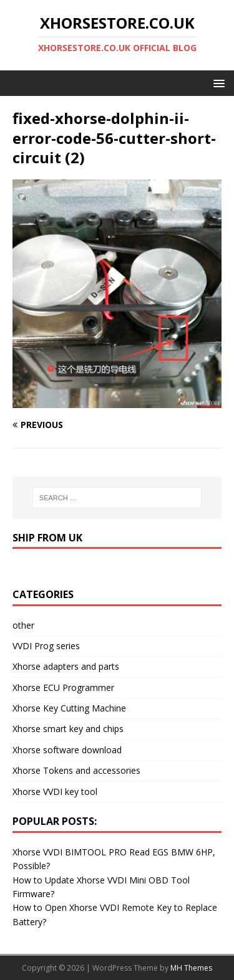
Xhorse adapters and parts (66, 666)
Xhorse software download (67, 750)
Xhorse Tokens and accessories (76, 770)
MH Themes (191, 968)
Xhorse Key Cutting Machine (69, 708)
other (23, 625)
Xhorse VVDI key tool (55, 792)
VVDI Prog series (46, 646)
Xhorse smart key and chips (68, 729)
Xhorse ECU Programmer (63, 687)
